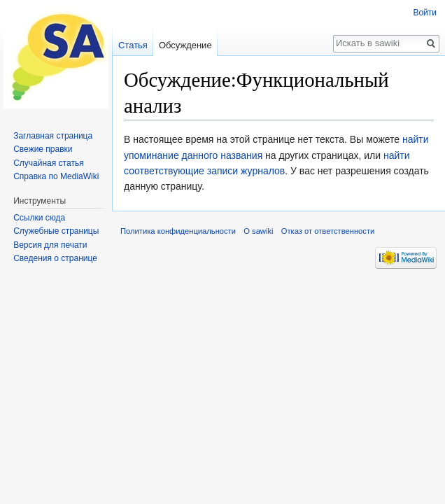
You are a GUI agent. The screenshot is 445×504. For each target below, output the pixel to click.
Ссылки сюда (39, 218)
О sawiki (258, 231)
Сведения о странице (55, 258)
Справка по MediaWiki (56, 176)
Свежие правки (43, 149)
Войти (425, 13)
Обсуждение (185, 45)
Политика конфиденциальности (178, 231)
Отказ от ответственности (328, 231)
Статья (133, 45)
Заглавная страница (53, 136)
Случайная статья (48, 163)
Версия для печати (50, 245)
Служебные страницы (56, 231)
